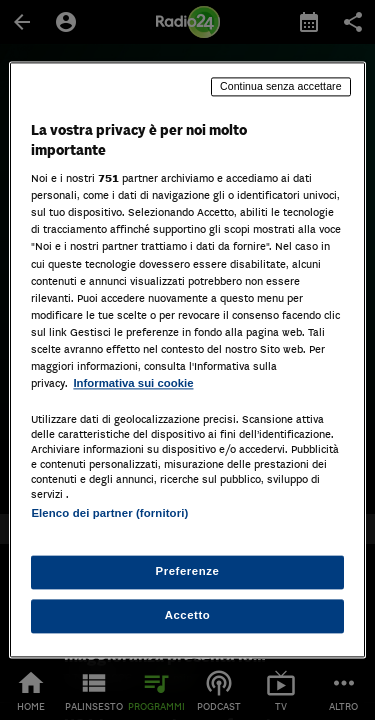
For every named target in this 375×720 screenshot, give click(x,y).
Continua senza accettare (281, 86)
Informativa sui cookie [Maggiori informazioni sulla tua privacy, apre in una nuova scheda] (133, 383)
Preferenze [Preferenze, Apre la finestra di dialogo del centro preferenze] (188, 572)
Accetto (188, 616)
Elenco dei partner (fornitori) (109, 513)
